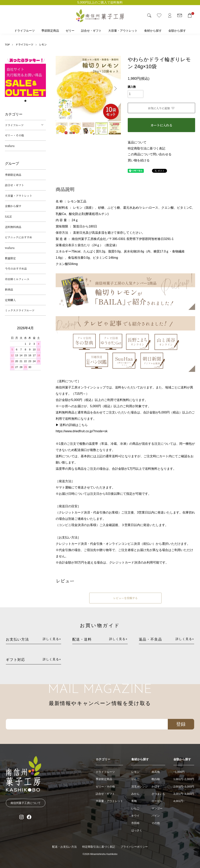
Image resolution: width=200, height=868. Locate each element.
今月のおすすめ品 (16, 268)
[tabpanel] (25, 76)
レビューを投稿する (125, 598)
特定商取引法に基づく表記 (146, 148)
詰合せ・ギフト (91, 31)
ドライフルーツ (25, 31)
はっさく (137, 830)
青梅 (134, 801)
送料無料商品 (13, 227)
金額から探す (177, 31)
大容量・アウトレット (123, 31)
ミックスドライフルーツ (20, 310)
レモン (43, 44)
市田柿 (135, 823)
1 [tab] (25, 101)
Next (115, 89)
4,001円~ (179, 801)
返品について (137, 142)
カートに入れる (161, 125)
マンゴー (157, 808)
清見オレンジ (139, 787)
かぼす (156, 787)
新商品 (9, 289)
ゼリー (70, 31)
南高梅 (156, 772)
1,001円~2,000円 (184, 779)
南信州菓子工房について (26, 803)
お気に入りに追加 (162, 108)
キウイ (135, 816)
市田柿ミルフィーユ (17, 279)
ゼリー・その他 (14, 135)
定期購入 (10, 300)
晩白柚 (156, 779)
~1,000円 (179, 772)
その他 (156, 823)
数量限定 (10, 258)
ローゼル (157, 801)
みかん (135, 794)
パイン (156, 816)
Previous (62, 89)
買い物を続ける (139, 160)
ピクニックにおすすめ (18, 237)
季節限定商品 (50, 31)
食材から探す (153, 31)
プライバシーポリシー (134, 847)
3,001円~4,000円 (184, 794)
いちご (135, 808)
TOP (7, 44)
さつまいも (158, 794)
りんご (135, 779)
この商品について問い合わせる (150, 154)
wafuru (10, 146)
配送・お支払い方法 (64, 847)
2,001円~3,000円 (184, 787)
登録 (181, 724)
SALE (8, 217)
